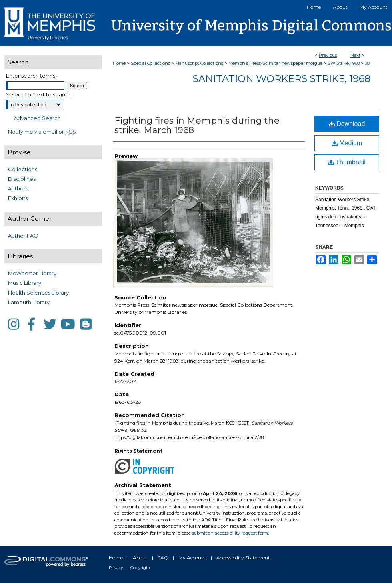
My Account (192, 558)
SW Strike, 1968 (344, 63)
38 (367, 63)
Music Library (25, 283)
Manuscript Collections (199, 63)
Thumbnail (347, 162)
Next (355, 55)
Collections (23, 169)
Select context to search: (39, 94)
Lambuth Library (29, 302)
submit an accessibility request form (230, 533)
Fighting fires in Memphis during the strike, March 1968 (197, 125)
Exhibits (18, 198)
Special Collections (150, 63)
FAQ (163, 558)
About (140, 558)
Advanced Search (37, 118)
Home (119, 63)
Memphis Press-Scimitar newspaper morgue (275, 63)
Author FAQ (23, 236)
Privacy (116, 568)
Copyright (140, 568)
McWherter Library (32, 273)
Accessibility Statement (243, 558)
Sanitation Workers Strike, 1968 (281, 79)
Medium (347, 143)
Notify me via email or (42, 132)
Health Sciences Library (38, 293)
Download (347, 124)
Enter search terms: (31, 76)
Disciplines (22, 179)
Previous (328, 55)
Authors (18, 188)
